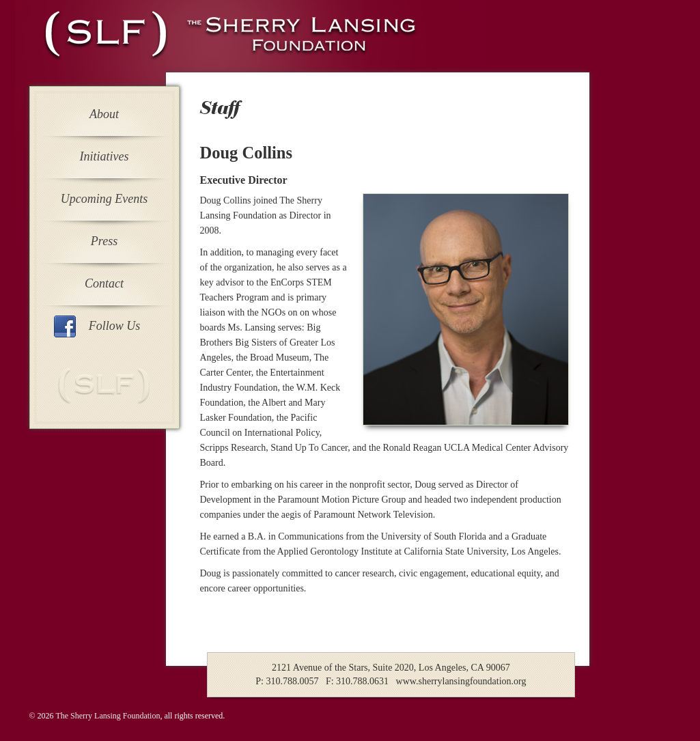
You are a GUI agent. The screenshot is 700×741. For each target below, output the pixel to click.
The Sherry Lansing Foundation (108, 716)
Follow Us (115, 326)
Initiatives (104, 156)
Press (104, 241)
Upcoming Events (104, 199)
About (104, 114)
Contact (104, 283)
